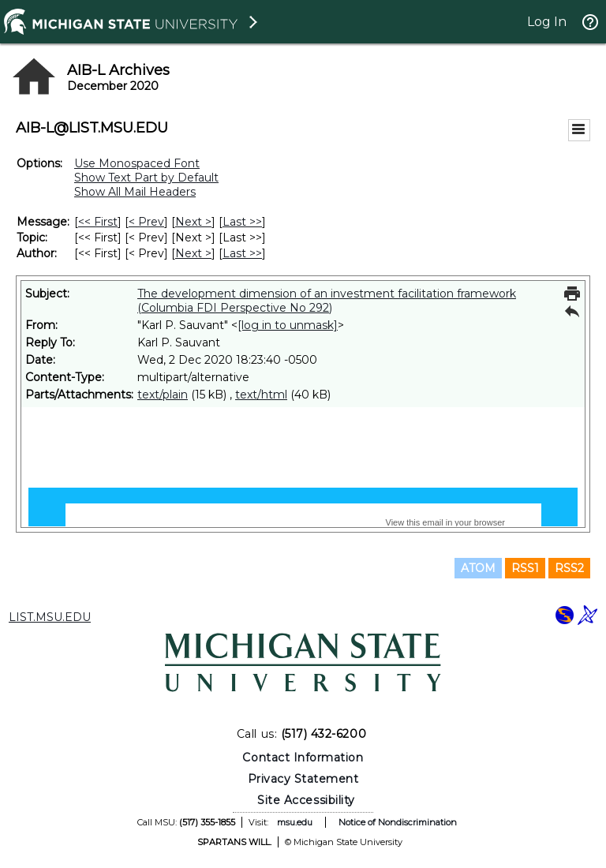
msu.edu (295, 822)
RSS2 (569, 568)
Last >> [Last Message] (242, 222)
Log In (547, 22)
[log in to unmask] (288, 325)
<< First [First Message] (98, 222)
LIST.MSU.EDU (50, 617)
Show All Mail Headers (135, 192)
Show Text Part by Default (146, 178)
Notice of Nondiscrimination (398, 822)
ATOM (478, 568)
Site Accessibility (306, 800)
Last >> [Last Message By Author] (242, 253)
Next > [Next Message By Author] (193, 253)
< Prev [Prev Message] (146, 222)
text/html (261, 395)
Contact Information (303, 758)
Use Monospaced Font (137, 163)
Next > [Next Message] (193, 222)
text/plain (163, 395)
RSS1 (525, 568)
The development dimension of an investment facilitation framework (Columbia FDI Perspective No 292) (327, 301)
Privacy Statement (303, 779)
